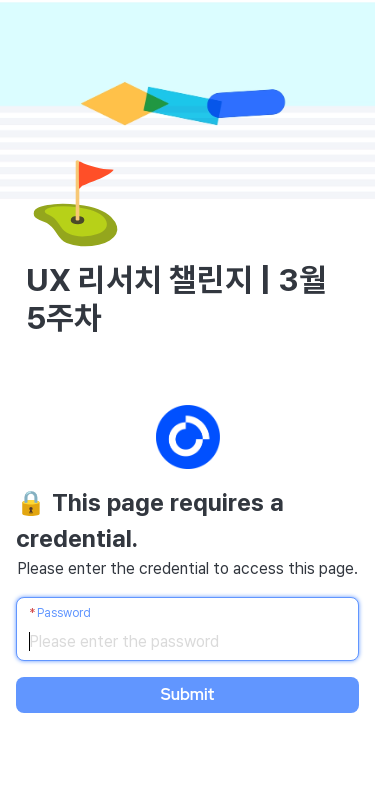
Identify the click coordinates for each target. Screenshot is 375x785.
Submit (188, 694)
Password (64, 613)
